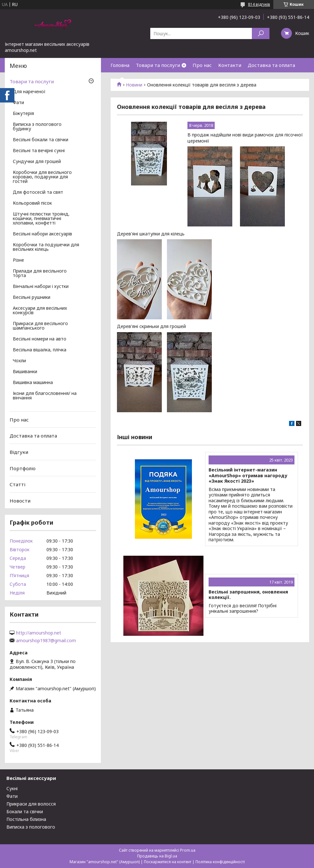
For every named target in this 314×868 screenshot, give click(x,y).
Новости (20, 501)
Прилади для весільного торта (40, 274)
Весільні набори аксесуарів (42, 234)
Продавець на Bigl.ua (157, 856)
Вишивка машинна (33, 383)
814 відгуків (259, 4)
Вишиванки (25, 372)
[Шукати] (261, 33)
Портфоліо (23, 468)
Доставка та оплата (271, 65)
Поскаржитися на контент (168, 862)
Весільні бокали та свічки (41, 140)
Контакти (230, 65)
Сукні (12, 788)
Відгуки (19, 452)
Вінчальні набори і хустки (41, 287)
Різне (18, 260)
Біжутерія (23, 114)
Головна (120, 65)
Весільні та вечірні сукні (39, 151)
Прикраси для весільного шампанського (40, 326)
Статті (17, 484)
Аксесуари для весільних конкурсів (40, 311)
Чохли (19, 361)
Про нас (202, 65)
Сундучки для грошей (37, 162)
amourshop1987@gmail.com (46, 641)
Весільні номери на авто (40, 339)
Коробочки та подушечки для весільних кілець (46, 247)
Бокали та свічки (25, 811)
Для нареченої (29, 92)
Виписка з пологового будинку (37, 127)
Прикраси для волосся (31, 804)
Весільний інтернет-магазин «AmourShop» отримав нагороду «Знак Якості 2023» (248, 475)
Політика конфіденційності (220, 862)
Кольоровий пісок (32, 203)
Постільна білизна (26, 819)
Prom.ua (188, 850)
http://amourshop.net (39, 633)
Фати (18, 103)
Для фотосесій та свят (38, 192)
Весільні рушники (32, 298)
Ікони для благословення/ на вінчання (45, 396)
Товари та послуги (158, 65)
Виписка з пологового (31, 827)
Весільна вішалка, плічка (40, 350)
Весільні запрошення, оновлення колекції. (248, 595)
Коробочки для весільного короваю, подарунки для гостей (42, 177)
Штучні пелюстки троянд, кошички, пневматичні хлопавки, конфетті (41, 219)
